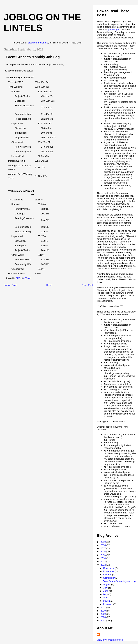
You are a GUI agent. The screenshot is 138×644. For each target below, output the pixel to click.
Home (49, 285)
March (107, 601)
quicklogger (114, 30)
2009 (103, 614)
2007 (103, 621)
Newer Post (11, 285)
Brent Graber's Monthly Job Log (119, 581)
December (109, 568)
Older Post (87, 285)
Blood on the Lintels (38, 43)
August (107, 584)
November (109, 571)
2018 (103, 545)
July (106, 588)
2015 (103, 555)
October (108, 575)
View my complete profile (110, 640)
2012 (103, 565)
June (106, 591)
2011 (103, 607)
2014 (103, 558)
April (106, 598)
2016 (103, 552)
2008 (103, 617)
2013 (103, 561)
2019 (103, 542)
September (109, 578)
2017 (103, 548)
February (108, 604)
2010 (103, 611)
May (106, 594)
